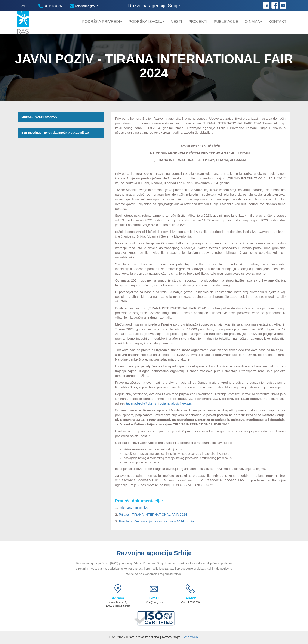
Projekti (198, 22)
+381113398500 (52, 6)
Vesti (176, 22)
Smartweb (190, 637)
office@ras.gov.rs (84, 6)
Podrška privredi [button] (102, 22)
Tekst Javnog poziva (134, 508)
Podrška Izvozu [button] (147, 22)
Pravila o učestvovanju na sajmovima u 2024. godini (157, 521)
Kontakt (277, 22)
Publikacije (226, 22)
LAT (23, 6)
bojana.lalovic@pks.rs (176, 403)
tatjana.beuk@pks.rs (141, 403)
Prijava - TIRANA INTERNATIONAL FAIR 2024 (153, 514)
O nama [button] (253, 22)
